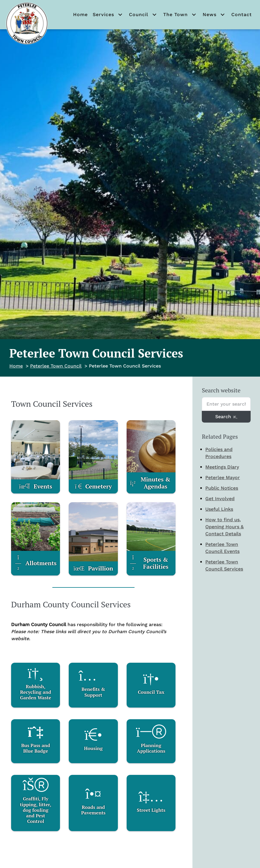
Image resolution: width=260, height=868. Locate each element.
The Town (175, 14)
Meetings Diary (222, 467)
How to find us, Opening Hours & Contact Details (224, 527)
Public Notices (222, 488)
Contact (242, 14)
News (210, 14)
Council (139, 14)
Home (80, 14)
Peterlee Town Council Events (222, 548)
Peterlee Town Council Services (224, 565)
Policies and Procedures (219, 453)
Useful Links (219, 509)
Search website (221, 390)
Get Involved (220, 499)
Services (103, 14)
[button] (120, 15)
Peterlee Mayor (223, 477)
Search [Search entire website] (226, 417)
